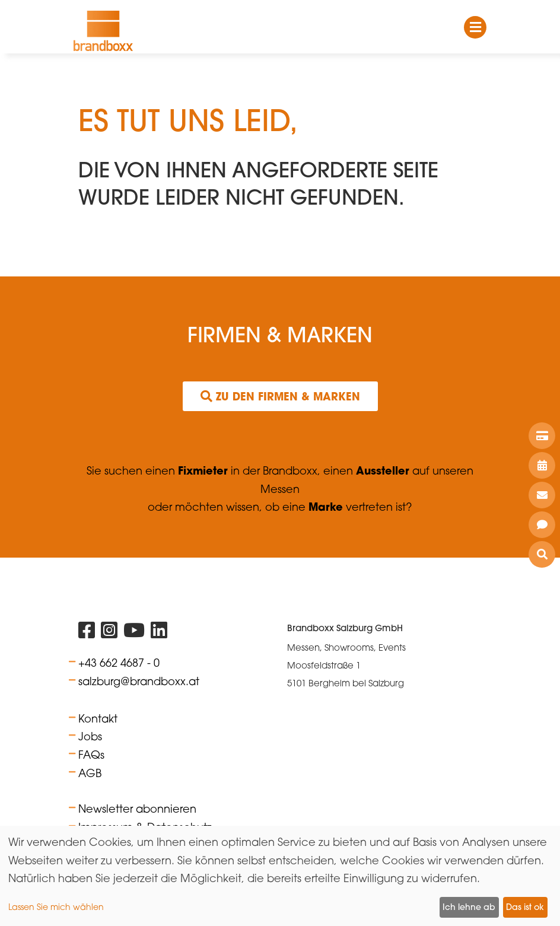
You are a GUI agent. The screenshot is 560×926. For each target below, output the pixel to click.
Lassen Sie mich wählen (56, 907)
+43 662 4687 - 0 (119, 663)
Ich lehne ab (469, 907)
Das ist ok (525, 907)
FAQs (91, 755)
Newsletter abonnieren (137, 809)
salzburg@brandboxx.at (139, 681)
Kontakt (98, 718)
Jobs (90, 736)
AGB (90, 773)
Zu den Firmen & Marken (280, 396)
